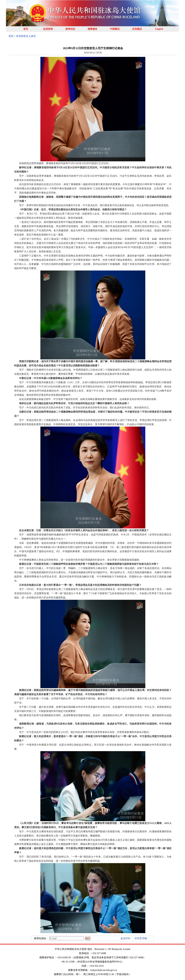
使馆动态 (70, 29)
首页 (26, 29)
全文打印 (125, 938)
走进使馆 (48, 29)
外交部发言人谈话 (26, 36)
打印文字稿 (141, 938)
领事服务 (92, 29)
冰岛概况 (137, 29)
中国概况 (115, 29)
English (159, 29)
